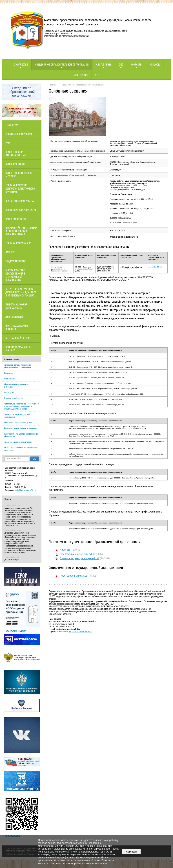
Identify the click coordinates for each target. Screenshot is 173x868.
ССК (97, 75)
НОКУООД (155, 65)
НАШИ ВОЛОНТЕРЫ (16, 219)
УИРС (8, 143)
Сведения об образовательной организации (62, 65)
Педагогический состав (13, 398)
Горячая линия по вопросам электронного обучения (20, 189)
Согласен (131, 852)
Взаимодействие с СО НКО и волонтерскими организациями (21, 231)
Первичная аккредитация (21, 210)
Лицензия (65, 550)
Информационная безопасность (16, 306)
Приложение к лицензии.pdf (76, 554)
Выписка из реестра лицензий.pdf (80, 558)
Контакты (136, 65)
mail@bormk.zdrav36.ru (25, 490)
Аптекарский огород (18, 338)
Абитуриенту (104, 65)
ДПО (121, 65)
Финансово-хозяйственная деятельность (21, 428)
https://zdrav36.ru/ (155, 267)
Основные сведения (12, 359)
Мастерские (81, 75)
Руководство (9, 392)
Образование (9, 379)
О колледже (21, 65)
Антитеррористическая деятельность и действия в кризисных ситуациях (21, 292)
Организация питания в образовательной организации (21, 449)
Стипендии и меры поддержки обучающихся (17, 416)
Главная (53, 85)
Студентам (12, 125)
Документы (8, 373)
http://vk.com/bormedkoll (80, 632)
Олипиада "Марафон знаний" (18, 349)
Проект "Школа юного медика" (18, 175)
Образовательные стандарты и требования (17, 386)
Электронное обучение (19, 134)
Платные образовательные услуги (18, 422)
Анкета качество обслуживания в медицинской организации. (15, 275)
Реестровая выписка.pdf (74, 576)
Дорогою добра (12, 559)
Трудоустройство (16, 261)
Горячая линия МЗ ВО (18, 243)
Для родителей (15, 317)
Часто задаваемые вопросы (17, 327)
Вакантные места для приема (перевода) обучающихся (21, 435)
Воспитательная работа (20, 201)
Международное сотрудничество (18, 442)
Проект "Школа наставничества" (15, 154)
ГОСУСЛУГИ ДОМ (15, 631)
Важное (10, 252)
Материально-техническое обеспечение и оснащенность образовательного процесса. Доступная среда (21, 406)
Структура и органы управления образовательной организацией (17, 366)
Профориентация (16, 164)
